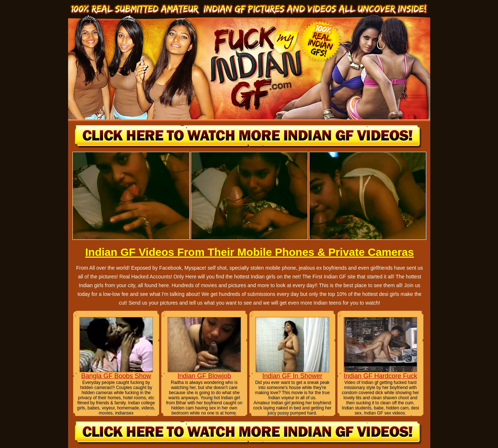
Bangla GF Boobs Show (116, 376)
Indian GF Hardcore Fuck (380, 376)
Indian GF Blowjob (204, 376)
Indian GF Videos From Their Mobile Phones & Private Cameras (250, 252)
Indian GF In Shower (292, 376)
